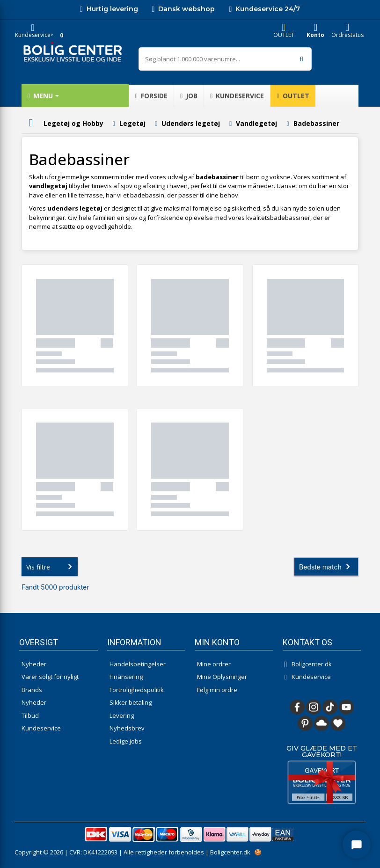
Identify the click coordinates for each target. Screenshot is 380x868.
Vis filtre (51, 567)
